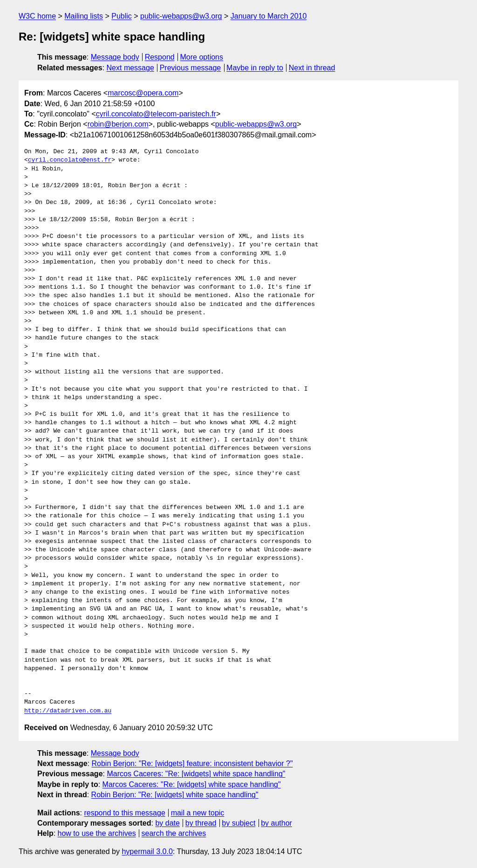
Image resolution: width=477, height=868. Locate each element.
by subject (238, 823)
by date (167, 823)
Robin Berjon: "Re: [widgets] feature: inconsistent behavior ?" (192, 763)
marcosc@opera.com (143, 93)
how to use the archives (97, 833)
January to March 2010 (269, 16)
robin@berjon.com (118, 124)
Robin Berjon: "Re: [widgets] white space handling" (175, 795)
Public (122, 16)
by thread (201, 823)
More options (202, 57)
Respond (160, 57)
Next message (130, 68)
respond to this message (124, 813)
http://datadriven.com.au (68, 711)
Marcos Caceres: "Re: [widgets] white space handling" (196, 774)
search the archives (174, 833)
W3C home (37, 16)
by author (276, 823)
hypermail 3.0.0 (147, 851)
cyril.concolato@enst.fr (70, 160)
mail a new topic (198, 813)
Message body (115, 57)
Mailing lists (84, 16)
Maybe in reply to (255, 68)
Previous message (191, 68)
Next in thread (312, 68)
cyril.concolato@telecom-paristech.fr (156, 114)
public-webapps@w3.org (181, 16)
